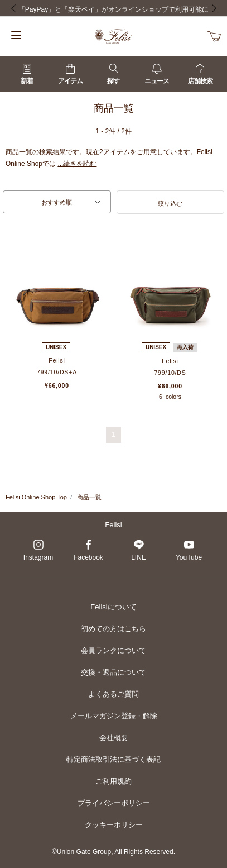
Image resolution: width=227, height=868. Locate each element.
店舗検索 (200, 74)
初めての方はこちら (113, 629)
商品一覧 (89, 497)
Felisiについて (113, 607)
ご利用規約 (113, 781)
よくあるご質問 (113, 694)
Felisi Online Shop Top (36, 497)
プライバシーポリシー (114, 803)
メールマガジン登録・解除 (114, 716)
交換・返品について (113, 672)
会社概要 (114, 738)
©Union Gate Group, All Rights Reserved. (113, 852)
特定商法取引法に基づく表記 (113, 759)
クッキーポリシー (114, 825)
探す (113, 74)
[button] (171, 202)
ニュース (157, 74)
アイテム (70, 74)
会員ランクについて (113, 650)
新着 (27, 74)
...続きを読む (77, 164)
